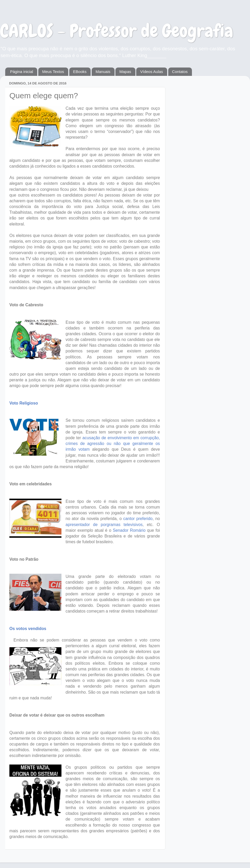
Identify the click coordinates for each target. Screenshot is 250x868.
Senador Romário (128, 530)
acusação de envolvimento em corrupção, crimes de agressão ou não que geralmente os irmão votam (113, 444)
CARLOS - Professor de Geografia (117, 31)
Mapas (125, 72)
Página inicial (22, 72)
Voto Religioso (24, 403)
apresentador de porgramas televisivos (104, 525)
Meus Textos (53, 72)
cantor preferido (137, 519)
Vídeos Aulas (152, 72)
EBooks (80, 72)
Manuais (103, 72)
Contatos (180, 72)
